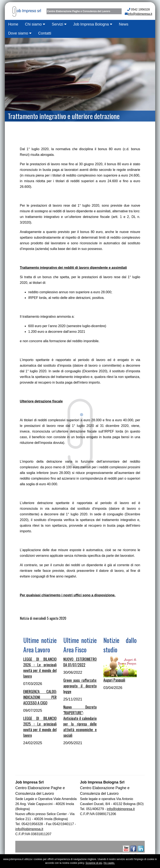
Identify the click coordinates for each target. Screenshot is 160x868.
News (124, 24)
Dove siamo (20, 33)
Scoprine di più (94, 863)
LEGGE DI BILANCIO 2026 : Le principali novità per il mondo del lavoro (40, 668)
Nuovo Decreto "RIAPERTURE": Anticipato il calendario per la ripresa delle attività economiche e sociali (80, 721)
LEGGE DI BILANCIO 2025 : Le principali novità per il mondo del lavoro (40, 727)
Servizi (59, 24)
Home (13, 24)
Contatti (45, 33)
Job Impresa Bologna (93, 24)
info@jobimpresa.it (140, 14)
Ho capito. (109, 863)
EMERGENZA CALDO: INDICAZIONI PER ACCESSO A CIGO (40, 697)
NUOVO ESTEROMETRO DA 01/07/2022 (80, 662)
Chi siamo (35, 24)
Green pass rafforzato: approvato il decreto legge (80, 686)
